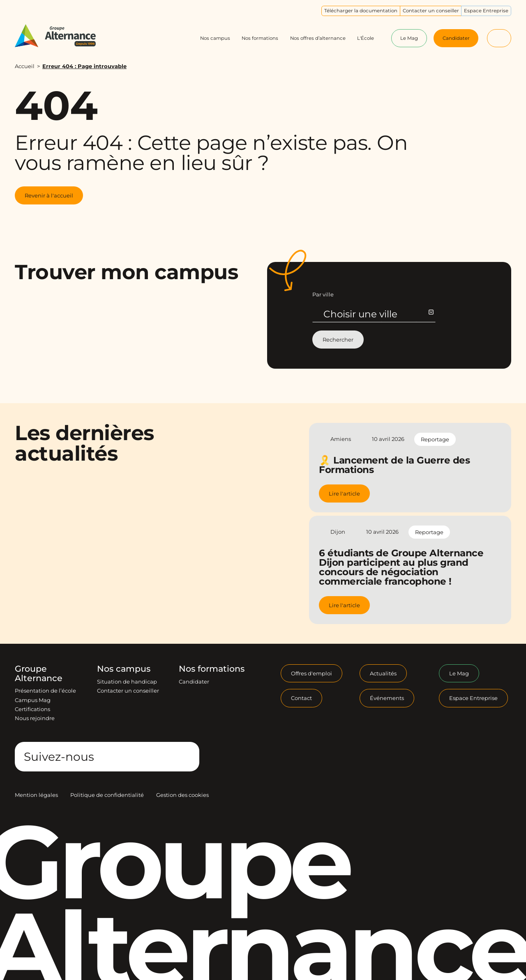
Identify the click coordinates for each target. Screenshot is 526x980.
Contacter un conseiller (128, 691)
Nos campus (124, 669)
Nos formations (212, 669)
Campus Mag (33, 700)
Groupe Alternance (39, 674)
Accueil (25, 66)
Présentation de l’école (45, 691)
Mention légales (36, 795)
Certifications (32, 709)
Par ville (323, 294)
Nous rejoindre (35, 718)
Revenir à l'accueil (49, 195)
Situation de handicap (127, 682)
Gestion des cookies (182, 795)
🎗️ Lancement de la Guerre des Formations (394, 465)
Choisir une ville (378, 314)
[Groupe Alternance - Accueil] (62, 36)
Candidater (194, 682)
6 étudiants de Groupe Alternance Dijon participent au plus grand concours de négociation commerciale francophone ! (401, 567)
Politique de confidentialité (107, 795)
